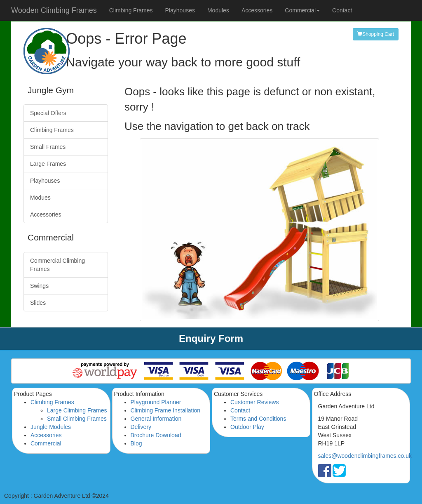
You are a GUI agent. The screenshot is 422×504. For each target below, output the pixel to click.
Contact (342, 10)
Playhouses (180, 10)
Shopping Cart (376, 34)
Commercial (46, 443)
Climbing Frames (131, 10)
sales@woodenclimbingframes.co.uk (365, 456)
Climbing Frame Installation (166, 410)
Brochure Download (156, 435)
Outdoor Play (247, 427)
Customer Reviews (254, 402)
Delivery (141, 427)
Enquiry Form (211, 338)
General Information (156, 419)
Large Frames (48, 164)
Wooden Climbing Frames (54, 10)
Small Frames (48, 147)
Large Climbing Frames (77, 410)
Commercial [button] (302, 10)
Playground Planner (156, 402)
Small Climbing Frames (77, 419)
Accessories (257, 10)
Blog (136, 443)
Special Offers (48, 113)
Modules (218, 10)
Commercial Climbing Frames (57, 265)
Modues (40, 198)
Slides (38, 303)
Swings (39, 286)
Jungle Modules (51, 427)
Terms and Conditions (258, 419)
